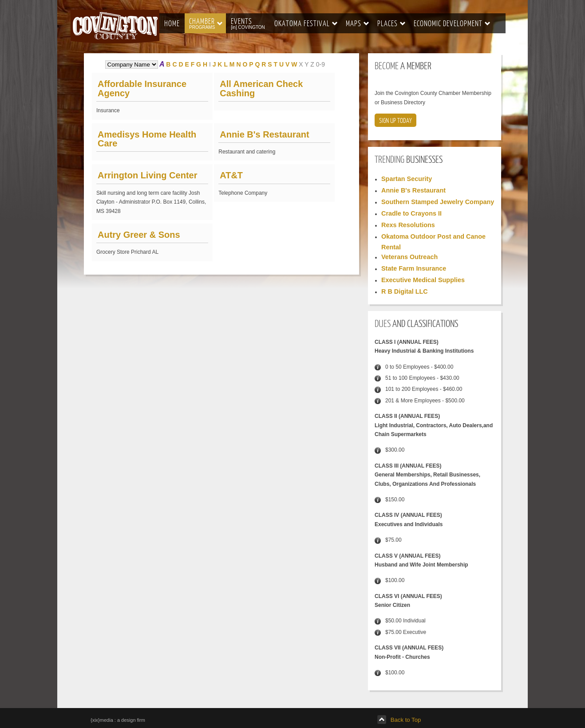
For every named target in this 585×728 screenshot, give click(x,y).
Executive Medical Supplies (423, 280)
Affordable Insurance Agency (142, 88)
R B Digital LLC (405, 291)
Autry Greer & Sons (139, 235)
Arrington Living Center (147, 175)
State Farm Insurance (414, 268)
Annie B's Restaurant (264, 134)
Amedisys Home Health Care (147, 139)
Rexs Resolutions (408, 225)
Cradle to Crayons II (411, 213)
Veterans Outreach (409, 257)
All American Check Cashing (261, 88)
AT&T (231, 175)
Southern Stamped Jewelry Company (438, 202)
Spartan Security (407, 179)
